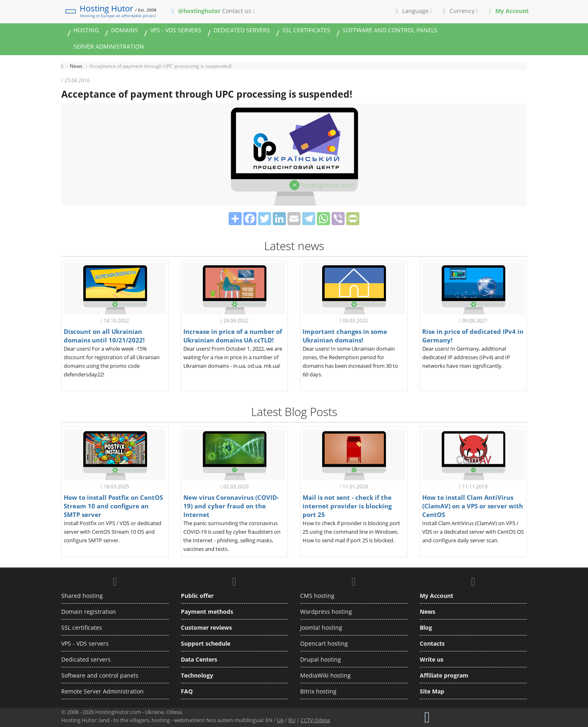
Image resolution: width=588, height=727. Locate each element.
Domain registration (89, 612)
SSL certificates (306, 30)
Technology (197, 675)
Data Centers (199, 659)
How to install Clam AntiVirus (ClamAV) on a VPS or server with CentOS (473, 506)
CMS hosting (317, 596)
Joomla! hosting (321, 627)
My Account (437, 596)
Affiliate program (444, 675)
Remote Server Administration (102, 691)
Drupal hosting (321, 659)
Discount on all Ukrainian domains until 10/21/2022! (104, 336)
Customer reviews (206, 627)
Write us (432, 659)
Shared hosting (82, 596)
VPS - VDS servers (176, 30)
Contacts (432, 643)
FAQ (187, 691)
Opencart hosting (324, 643)
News (428, 612)
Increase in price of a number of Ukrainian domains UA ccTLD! (233, 336)
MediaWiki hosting (325, 675)
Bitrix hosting (318, 691)
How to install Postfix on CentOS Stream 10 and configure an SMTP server (113, 506)
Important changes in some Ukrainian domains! (345, 336)
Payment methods (207, 612)
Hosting (86, 30)
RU (292, 720)
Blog (426, 627)
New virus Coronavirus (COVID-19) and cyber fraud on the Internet (231, 506)
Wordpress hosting (326, 612)
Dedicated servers (242, 30)
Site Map (432, 691)
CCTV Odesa (315, 720)
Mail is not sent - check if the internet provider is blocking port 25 (347, 506)
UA (280, 720)
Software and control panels (390, 30)
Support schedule (206, 643)
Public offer (197, 596)
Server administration (109, 46)
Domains (125, 30)
